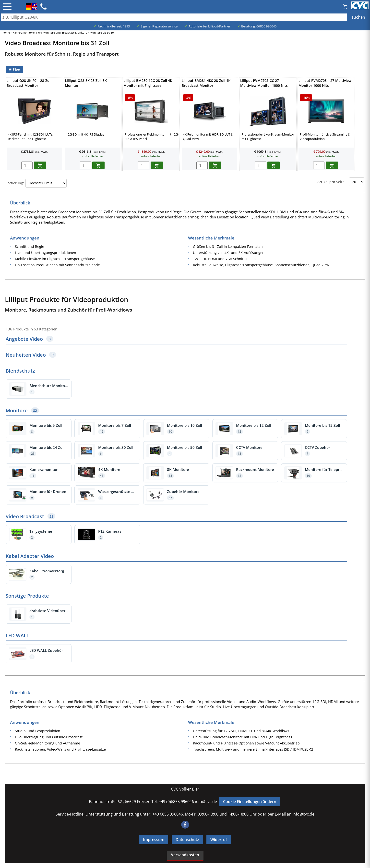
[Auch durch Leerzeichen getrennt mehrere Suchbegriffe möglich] (185, 17)
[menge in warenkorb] (27, 165)
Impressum (154, 840)
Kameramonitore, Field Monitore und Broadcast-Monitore (50, 32)
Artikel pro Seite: (331, 182)
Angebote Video (29, 339)
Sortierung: (15, 183)
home (6, 32)
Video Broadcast (30, 516)
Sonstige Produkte (27, 596)
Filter (14, 69)
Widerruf (219, 840)
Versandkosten (185, 855)
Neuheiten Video (31, 355)
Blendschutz (20, 371)
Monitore (22, 410)
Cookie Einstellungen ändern (250, 802)
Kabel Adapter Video (30, 556)
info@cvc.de (206, 802)
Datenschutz (187, 840)
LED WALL (17, 635)
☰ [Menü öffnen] (7, 7)
